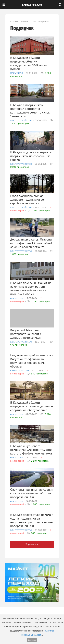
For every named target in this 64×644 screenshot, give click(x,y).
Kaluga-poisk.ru (32, 5)
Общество (17, 298)
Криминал (17, 73)
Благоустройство (21, 120)
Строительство (20, 371)
